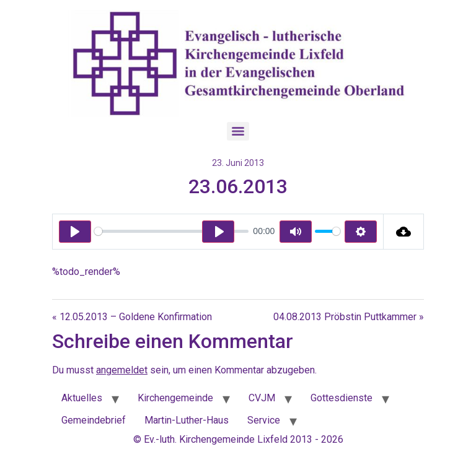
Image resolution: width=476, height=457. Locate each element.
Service (264, 420)
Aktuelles (82, 398)
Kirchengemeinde (175, 398)
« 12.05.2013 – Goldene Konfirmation (132, 317)
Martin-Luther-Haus (187, 420)
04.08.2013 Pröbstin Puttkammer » (349, 317)
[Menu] (238, 131)
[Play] (75, 232)
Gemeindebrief (94, 420)
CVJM (262, 398)
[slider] (171, 231)
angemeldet (122, 370)
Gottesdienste (342, 398)
